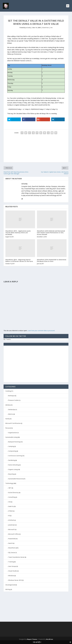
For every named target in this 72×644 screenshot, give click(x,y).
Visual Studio (13, 571)
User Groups (12, 566)
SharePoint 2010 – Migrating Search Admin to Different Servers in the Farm (19, 260)
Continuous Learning (15, 456)
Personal (8, 428)
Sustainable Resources (16, 479)
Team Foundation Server (16, 557)
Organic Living (13, 469)
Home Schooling (14, 465)
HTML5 (10, 511)
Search (10, 543)
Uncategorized (10, 585)
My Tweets (7, 339)
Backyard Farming (14, 442)
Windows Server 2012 (15, 580)
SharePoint (45, 28)
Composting (12, 451)
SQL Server (12, 553)
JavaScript (12, 525)
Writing (8, 589)
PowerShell (12, 539)
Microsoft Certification (13, 423)
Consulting (12, 497)
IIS (9, 516)
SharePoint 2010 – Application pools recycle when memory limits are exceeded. (18, 233)
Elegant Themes (32, 639)
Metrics (11, 414)
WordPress (50, 639)
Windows (11, 576)
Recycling (11, 474)
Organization (13, 433)
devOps (8, 405)
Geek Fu (11, 506)
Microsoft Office (14, 534)
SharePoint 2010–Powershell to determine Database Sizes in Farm (52, 260)
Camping (11, 446)
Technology (9, 483)
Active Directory (13, 492)
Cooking (8, 391)
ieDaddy (28, 28)
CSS (9, 502)
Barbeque (11, 396)
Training (11, 562)
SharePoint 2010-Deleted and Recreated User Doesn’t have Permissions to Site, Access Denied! (51, 233)
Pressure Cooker (13, 400)
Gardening (12, 460)
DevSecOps (12, 409)
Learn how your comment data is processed (41, 331)
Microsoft (11, 529)
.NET (10, 488)
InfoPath (11, 520)
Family (8, 419)
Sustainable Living (11, 437)
